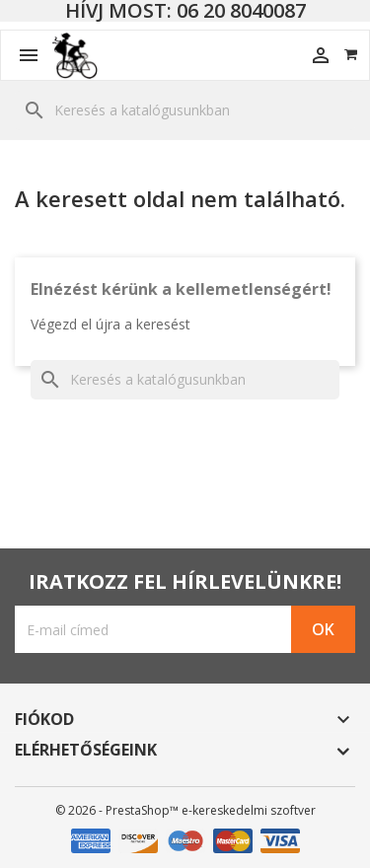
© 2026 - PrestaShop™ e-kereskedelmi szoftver (185, 810)
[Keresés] (185, 110)
